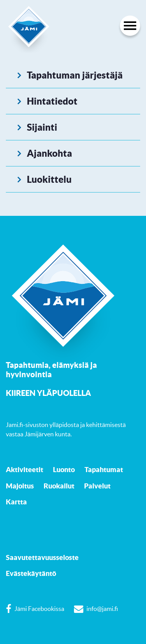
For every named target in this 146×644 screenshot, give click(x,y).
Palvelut (97, 486)
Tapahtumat (104, 469)
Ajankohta (49, 153)
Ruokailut (59, 486)
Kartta (16, 502)
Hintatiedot (52, 101)
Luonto (64, 469)
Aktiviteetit (25, 469)
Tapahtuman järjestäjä (75, 75)
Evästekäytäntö (31, 573)
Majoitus (20, 486)
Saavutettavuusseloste (42, 557)
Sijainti (42, 127)
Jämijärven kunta (47, 434)
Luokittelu (49, 179)
